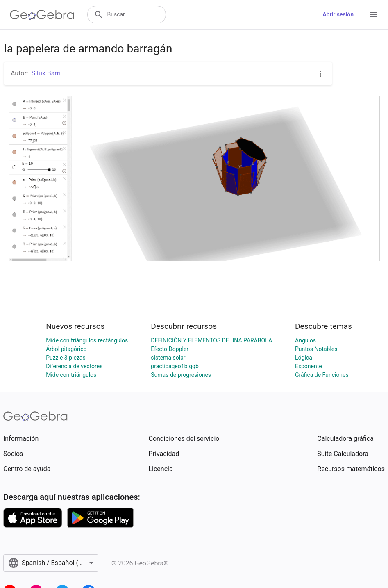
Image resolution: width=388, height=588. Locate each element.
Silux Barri (46, 73)
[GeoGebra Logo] (42, 15)
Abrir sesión (338, 14)
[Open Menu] (373, 15)
